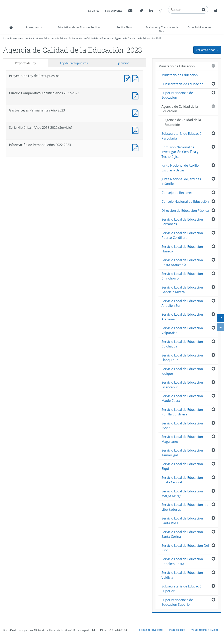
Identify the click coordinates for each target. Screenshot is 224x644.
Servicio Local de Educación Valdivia (182, 575)
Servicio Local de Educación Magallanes (182, 439)
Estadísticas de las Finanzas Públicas (79, 27)
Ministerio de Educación (58, 38)
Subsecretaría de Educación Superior (183, 589)
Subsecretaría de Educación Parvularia (183, 136)
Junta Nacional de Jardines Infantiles (181, 181)
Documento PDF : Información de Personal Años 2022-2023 (136, 147)
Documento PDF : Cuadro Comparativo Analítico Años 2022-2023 (136, 95)
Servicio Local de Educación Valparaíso (182, 330)
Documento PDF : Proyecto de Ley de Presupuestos (136, 78)
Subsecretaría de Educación (183, 84)
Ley (74, 63)
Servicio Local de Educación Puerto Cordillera (182, 235)
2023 (158, 38)
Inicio (6, 38)
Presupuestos (34, 27)
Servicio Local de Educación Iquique (182, 371)
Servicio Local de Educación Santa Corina (182, 534)
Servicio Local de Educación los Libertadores (185, 507)
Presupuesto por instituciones (27, 38)
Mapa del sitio (177, 630)
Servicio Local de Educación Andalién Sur (182, 303)
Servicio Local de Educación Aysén (182, 426)
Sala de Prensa (114, 11)
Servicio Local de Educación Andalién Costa (182, 561)
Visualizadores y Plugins (205, 630)
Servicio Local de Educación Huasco (182, 249)
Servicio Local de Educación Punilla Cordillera (182, 412)
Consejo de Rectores (177, 193)
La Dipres (94, 11)
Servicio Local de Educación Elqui (182, 466)
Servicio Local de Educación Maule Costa (182, 398)
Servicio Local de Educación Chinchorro (182, 276)
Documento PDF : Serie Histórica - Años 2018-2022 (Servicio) (136, 130)
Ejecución (123, 63)
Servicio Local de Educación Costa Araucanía (182, 262)
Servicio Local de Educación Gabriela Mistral (182, 290)
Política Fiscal (124, 27)
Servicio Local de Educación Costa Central (182, 480)
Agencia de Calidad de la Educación (93, 38)
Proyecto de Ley (25, 63)
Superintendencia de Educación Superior (177, 602)
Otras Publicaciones (199, 27)
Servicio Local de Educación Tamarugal (182, 453)
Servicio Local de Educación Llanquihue (182, 358)
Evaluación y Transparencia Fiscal (162, 29)
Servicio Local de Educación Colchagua (182, 344)
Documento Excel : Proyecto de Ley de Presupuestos (128, 78)
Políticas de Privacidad (150, 630)
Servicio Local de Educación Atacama (182, 317)
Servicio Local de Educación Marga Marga (182, 494)
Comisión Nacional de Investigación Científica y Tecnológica (180, 152)
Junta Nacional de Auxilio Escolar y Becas (180, 168)
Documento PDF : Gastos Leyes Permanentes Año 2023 (136, 113)
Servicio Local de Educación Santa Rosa (182, 521)
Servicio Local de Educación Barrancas (182, 222)
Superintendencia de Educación (177, 95)
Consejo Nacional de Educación (185, 202)
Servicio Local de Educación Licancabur (182, 385)
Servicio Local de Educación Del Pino (185, 548)
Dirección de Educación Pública (185, 211)
